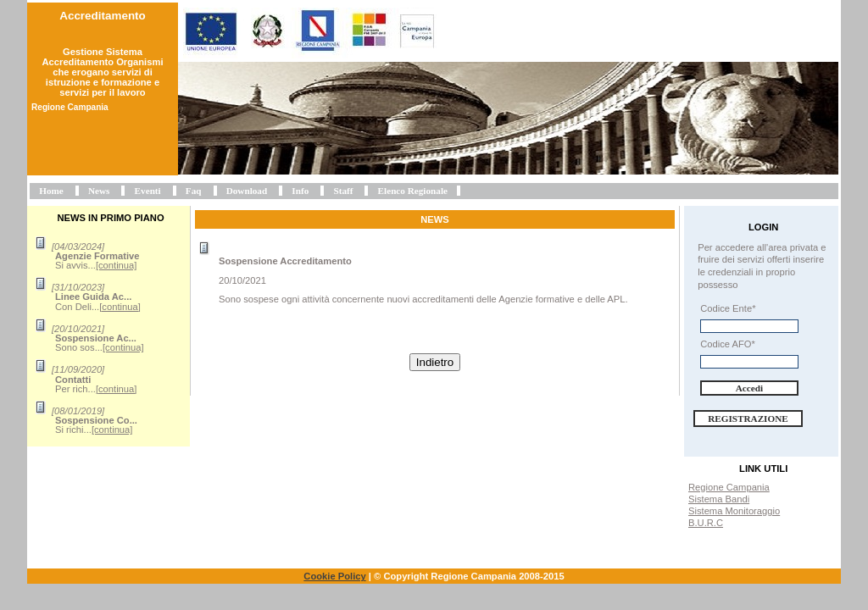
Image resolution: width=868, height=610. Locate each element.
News (99, 191)
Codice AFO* (728, 344)
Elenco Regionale (413, 191)
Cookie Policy (334, 576)
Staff (343, 191)
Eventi (148, 191)
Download (247, 191)
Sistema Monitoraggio (734, 511)
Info (300, 191)
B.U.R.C (706, 523)
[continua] (117, 265)
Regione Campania (729, 487)
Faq (194, 191)
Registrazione (748, 419)
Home (51, 191)
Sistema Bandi (719, 499)
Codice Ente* (728, 308)
